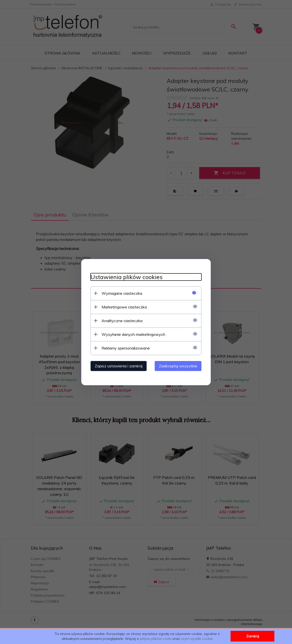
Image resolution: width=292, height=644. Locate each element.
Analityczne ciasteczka (121, 320)
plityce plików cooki (156, 639)
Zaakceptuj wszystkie (179, 366)
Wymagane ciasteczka (121, 293)
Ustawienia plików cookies (126, 277)
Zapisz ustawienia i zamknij (118, 366)
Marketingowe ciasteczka (123, 307)
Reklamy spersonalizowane (125, 348)
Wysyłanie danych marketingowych (133, 334)
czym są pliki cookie (197, 639)
